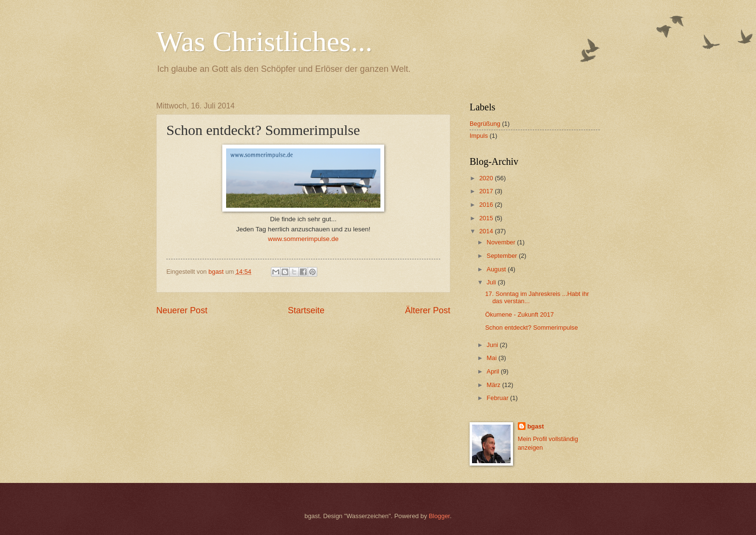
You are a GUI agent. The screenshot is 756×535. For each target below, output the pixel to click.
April (493, 371)
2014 (487, 231)
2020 (487, 178)
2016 (487, 205)
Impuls (479, 136)
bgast (536, 426)
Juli (492, 282)
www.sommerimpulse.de (303, 239)
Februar (498, 398)
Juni (493, 345)
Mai (492, 358)
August (497, 269)
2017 (487, 191)
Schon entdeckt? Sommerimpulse (532, 328)
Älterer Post (428, 310)
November (502, 242)
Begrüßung (485, 124)
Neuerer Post (182, 310)
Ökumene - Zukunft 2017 (519, 314)
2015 (487, 218)
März (494, 385)
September (503, 256)
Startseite (306, 310)
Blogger (439, 516)
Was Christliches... (264, 41)
